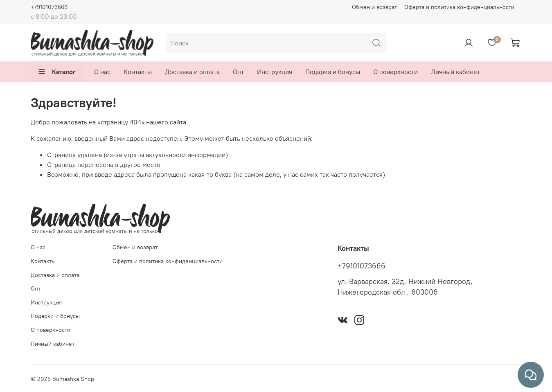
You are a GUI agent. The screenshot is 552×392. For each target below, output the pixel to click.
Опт (238, 72)
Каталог (57, 72)
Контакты (138, 72)
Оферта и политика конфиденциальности (459, 7)
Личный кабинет (455, 72)
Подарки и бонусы (333, 72)
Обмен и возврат (374, 7)
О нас (102, 72)
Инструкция (275, 72)
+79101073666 (49, 7)
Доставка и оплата (192, 72)
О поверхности (395, 72)
